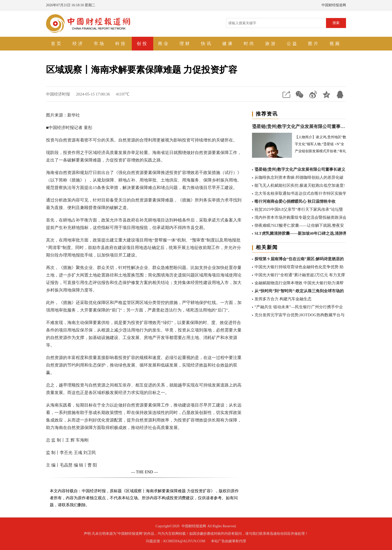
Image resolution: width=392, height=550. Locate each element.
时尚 (249, 44)
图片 (314, 44)
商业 (164, 44)
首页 (57, 44)
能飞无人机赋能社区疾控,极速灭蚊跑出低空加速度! (300, 185)
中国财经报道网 (194, 526)
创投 (142, 44)
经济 (78, 44)
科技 (121, 44)
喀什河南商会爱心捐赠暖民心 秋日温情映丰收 (295, 201)
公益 (292, 44)
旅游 (271, 44)
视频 (335, 44)
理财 (185, 44)
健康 (228, 44)
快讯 (207, 44)
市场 (99, 44)
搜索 (336, 23)
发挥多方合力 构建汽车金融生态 (283, 299)
